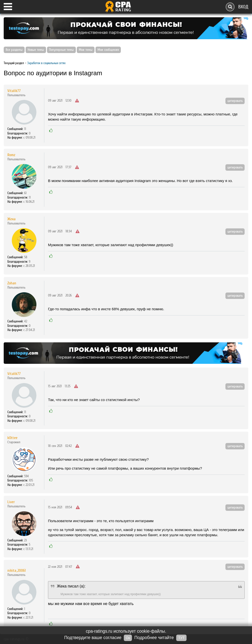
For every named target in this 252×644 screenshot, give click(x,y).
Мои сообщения (108, 50)
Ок (128, 638)
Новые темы (36, 50)
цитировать (235, 101)
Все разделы (14, 50)
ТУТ (181, 638)
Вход (243, 7)
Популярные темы (61, 50)
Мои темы (86, 50)
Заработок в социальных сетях (46, 63)
